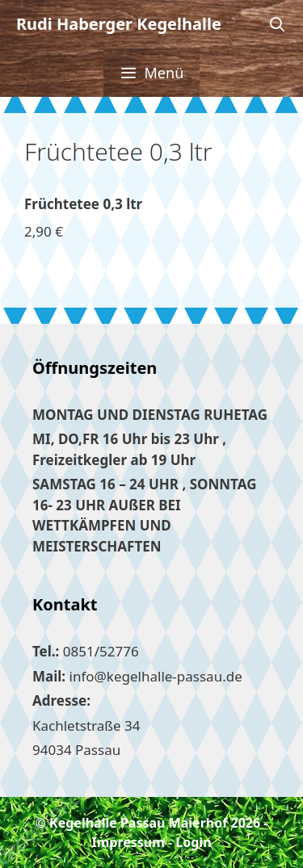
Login (193, 842)
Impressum (128, 842)
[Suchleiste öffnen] (278, 24)
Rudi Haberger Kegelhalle (119, 24)
